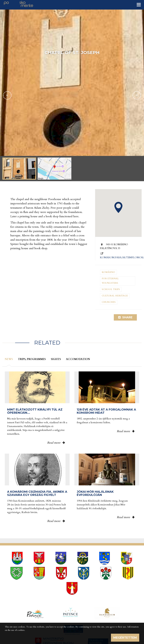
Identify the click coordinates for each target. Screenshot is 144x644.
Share (125, 317)
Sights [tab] (56, 359)
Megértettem (125, 638)
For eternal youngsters (110, 281)
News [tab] (9, 359)
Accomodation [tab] (78, 359)
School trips (111, 289)
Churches (109, 302)
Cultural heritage (115, 296)
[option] (72, 95)
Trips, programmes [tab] (32, 359)
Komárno (108, 272)
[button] (118, 207)
